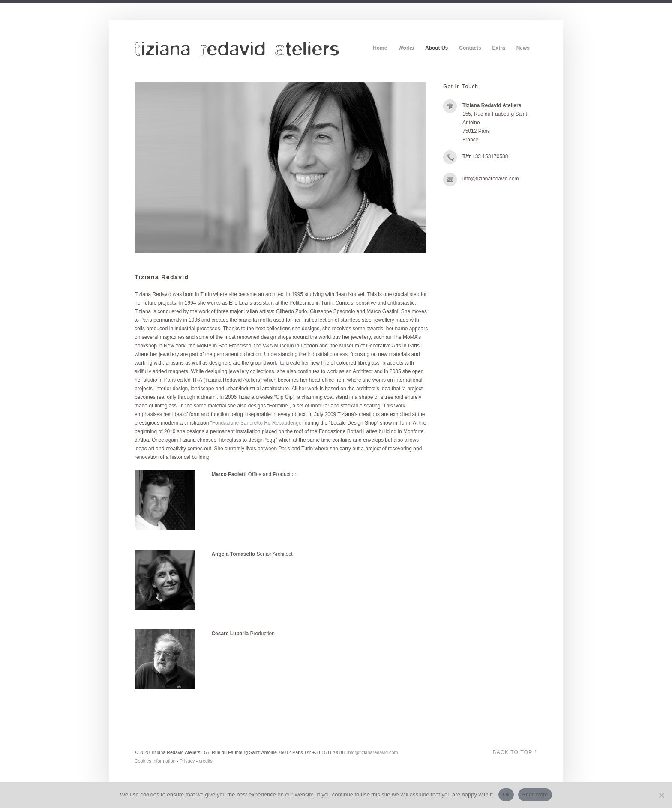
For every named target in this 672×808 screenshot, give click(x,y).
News (523, 48)
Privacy (187, 761)
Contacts (470, 48)
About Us (436, 48)
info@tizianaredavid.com (372, 752)
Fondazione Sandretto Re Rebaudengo (257, 423)
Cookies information (155, 761)
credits (206, 761)
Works (406, 48)
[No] (661, 795)
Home (380, 48)
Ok (506, 795)
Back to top (515, 752)
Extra (499, 48)
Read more (535, 795)
